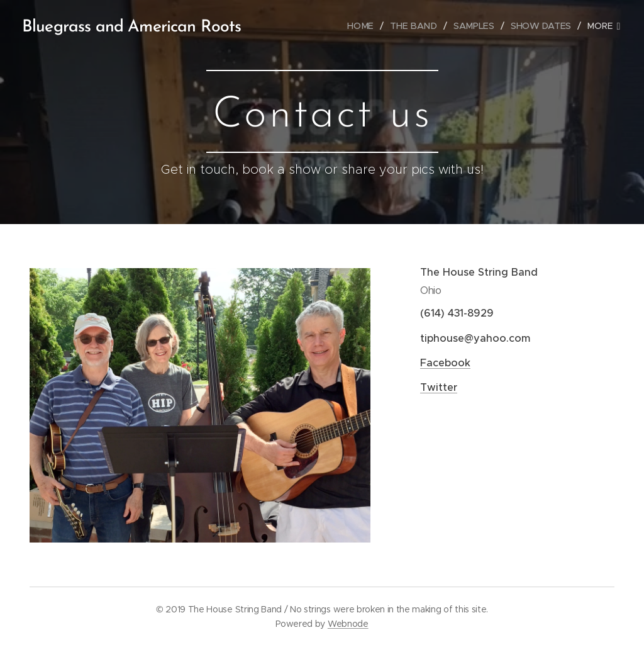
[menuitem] (366, 26)
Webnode (348, 624)
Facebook (445, 363)
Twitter (439, 387)
